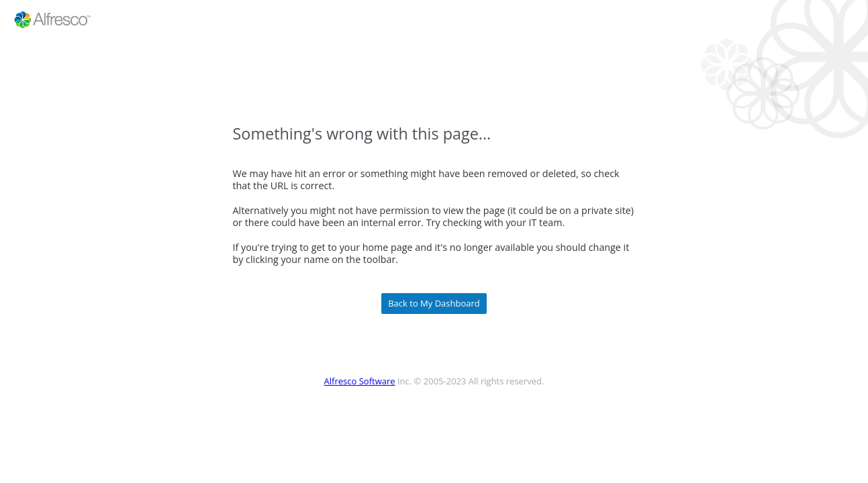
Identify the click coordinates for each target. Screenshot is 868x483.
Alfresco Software (360, 381)
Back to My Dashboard (434, 304)
